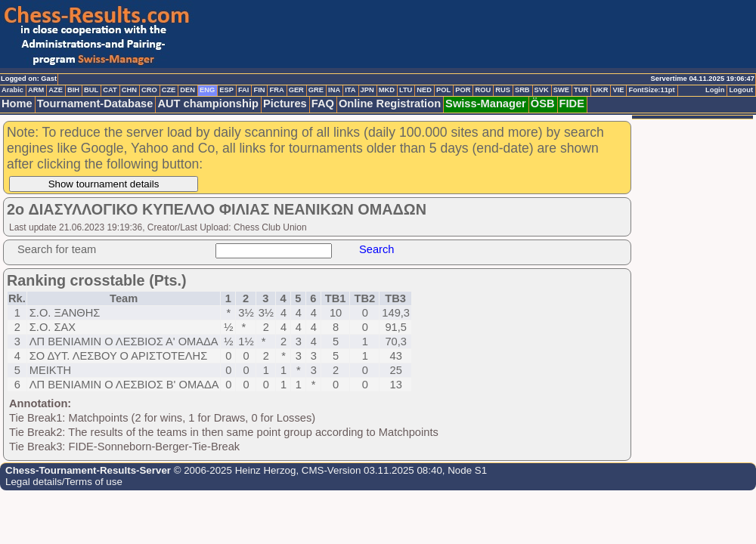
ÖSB (543, 104)
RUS (503, 90)
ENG (207, 90)
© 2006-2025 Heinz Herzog (233, 470)
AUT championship (208, 104)
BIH (73, 90)
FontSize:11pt (651, 90)
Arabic (12, 90)
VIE (618, 90)
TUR (581, 90)
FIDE (572, 104)
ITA (350, 90)
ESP (226, 90)
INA (334, 90)
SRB (522, 90)
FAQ (323, 104)
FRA (276, 90)
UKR (600, 90)
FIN (259, 90)
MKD (387, 90)
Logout (741, 90)
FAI (244, 90)
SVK (542, 90)
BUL (91, 90)
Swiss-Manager (486, 104)
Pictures (285, 104)
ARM (36, 90)
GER (296, 90)
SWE (561, 90)
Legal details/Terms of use (64, 482)
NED (424, 90)
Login (715, 90)
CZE (169, 90)
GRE (316, 90)
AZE (56, 90)
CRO (149, 90)
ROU (483, 90)
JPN (367, 90)
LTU (406, 90)
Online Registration (390, 104)
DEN (187, 90)
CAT (110, 90)
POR (463, 90)
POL (443, 90)
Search (376, 249)
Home (17, 104)
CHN (129, 90)
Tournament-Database (95, 104)
